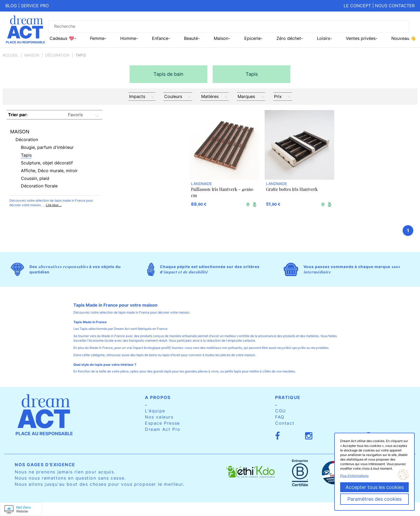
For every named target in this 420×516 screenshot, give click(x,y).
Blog (11, 6)
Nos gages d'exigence (45, 465)
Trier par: (18, 115)
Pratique (288, 397)
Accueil (11, 55)
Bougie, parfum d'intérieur (47, 147)
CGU (281, 411)
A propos (158, 397)
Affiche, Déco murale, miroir (49, 171)
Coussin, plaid (35, 178)
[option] (168, 74)
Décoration (57, 55)
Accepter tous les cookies (375, 487)
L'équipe (155, 411)
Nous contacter (395, 6)
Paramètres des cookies (374, 499)
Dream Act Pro (163, 429)
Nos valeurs (159, 417)
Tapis (26, 155)
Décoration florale (39, 186)
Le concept (357, 6)
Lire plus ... (54, 205)
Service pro (35, 6)
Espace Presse (162, 423)
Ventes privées (361, 38)
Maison (32, 55)
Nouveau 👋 (404, 38)
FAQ (280, 417)
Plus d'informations (354, 476)
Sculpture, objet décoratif (47, 163)
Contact (285, 423)
